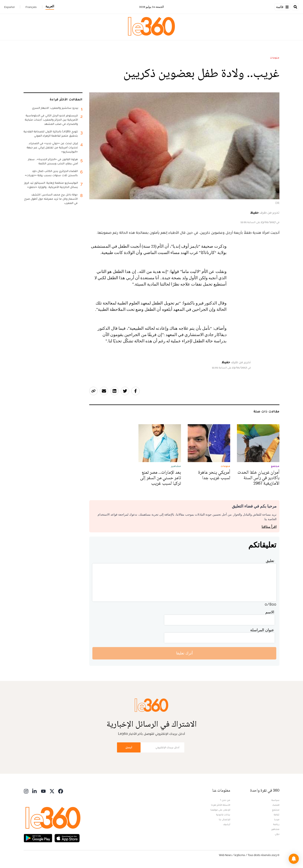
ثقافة (277, 815)
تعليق (270, 561)
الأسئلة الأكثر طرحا (221, 805)
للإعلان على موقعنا (220, 810)
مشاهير (275, 829)
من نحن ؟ (225, 800)
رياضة (276, 824)
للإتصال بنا (225, 819)
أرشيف (227, 824)
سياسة (275, 800)
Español (9, 7)
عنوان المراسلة (262, 630)
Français (31, 7)
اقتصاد (276, 805)
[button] (294, 859)
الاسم (270, 612)
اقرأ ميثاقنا (269, 527)
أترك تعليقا (184, 653)
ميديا (277, 819)
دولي (277, 834)
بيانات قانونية (223, 815)
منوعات (275, 58)
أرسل (129, 747)
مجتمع (276, 810)
